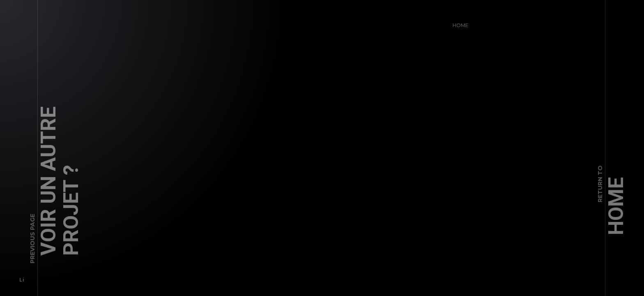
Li (19, 277)
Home (458, 23)
